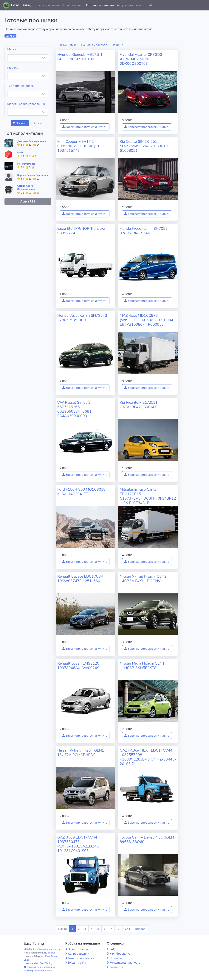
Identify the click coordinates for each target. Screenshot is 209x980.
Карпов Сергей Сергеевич (32, 175)
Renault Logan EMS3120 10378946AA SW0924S (78, 666)
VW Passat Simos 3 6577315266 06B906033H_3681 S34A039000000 (74, 409)
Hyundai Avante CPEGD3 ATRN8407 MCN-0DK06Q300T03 (141, 59)
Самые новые (67, 45)
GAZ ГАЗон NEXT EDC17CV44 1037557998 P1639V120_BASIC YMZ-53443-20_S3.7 (148, 757)
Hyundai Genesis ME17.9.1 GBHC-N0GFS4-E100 (80, 57)
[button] (203, 5)
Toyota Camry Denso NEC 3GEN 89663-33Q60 (147, 840)
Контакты (116, 967)
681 (128, 929)
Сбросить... (39, 123)
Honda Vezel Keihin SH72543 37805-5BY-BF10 (82, 318)
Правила (116, 958)
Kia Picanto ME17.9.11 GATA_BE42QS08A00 (139, 405)
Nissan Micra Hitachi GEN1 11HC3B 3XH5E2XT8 (142, 666)
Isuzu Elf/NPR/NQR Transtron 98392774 (82, 231)
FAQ (151, 5)
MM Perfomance (26, 164)
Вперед (140, 929)
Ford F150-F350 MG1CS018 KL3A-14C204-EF (81, 492)
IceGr (20, 153)
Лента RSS (28, 202)
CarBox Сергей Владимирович (26, 188)
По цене (117, 45)
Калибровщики (72, 5)
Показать (20, 123)
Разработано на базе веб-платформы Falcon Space (40, 969)
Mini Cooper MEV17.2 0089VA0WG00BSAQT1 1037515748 (78, 146)
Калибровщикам (121, 954)
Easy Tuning (21, 5)
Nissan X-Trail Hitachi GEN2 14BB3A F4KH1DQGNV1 (143, 579)
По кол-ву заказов (94, 45)
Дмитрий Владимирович (31, 141)
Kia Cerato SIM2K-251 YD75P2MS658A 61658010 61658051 (144, 146)
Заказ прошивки (47, 5)
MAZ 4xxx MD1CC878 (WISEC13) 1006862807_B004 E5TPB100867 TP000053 (146, 320)
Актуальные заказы (131, 5)
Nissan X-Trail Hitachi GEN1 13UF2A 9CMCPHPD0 (81, 753)
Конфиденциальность (125, 963)
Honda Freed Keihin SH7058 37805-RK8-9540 (144, 231)
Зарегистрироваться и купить (85, 127)
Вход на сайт (77, 963)
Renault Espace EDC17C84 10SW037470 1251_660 (80, 579)
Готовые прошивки (100, 5)
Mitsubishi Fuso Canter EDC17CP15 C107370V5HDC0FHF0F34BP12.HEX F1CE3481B (148, 496)
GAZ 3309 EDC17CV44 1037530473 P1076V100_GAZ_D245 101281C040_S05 (78, 844)
